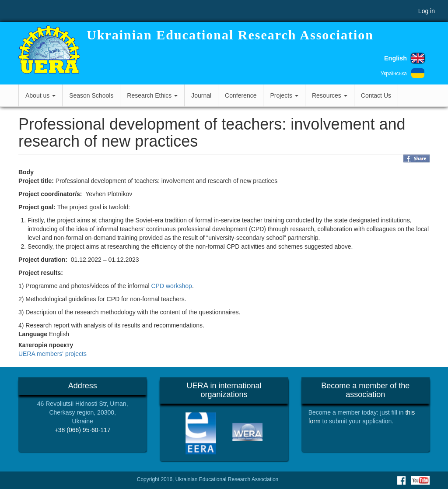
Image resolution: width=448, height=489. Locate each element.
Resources (330, 95)
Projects (284, 95)
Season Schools (91, 95)
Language (33, 334)
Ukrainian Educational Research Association (230, 35)
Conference (241, 95)
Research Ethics (152, 95)
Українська (394, 74)
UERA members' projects (52, 354)
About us (40, 95)
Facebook (401, 480)
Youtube (420, 480)
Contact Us (376, 95)
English (395, 58)
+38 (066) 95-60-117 (83, 430)
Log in (427, 11)
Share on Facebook (416, 158)
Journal (201, 95)
